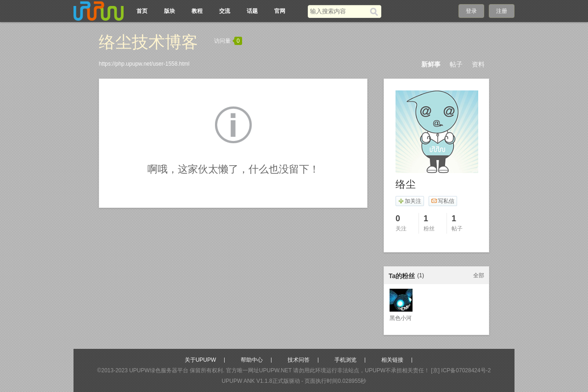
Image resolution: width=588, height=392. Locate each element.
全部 (479, 275)
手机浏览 (345, 360)
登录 (471, 11)
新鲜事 (431, 64)
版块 (170, 11)
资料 (478, 64)
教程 (197, 11)
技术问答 (299, 360)
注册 (502, 11)
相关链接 (392, 360)
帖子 (456, 64)
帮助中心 (252, 360)
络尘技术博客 (148, 42)
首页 (142, 11)
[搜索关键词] (339, 11)
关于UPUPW (201, 360)
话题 (252, 11)
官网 (280, 11)
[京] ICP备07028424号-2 (461, 370)
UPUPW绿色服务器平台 (159, 370)
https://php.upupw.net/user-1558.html (144, 64)
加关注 (410, 201)
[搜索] (376, 11)
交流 (225, 11)
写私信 (443, 201)
